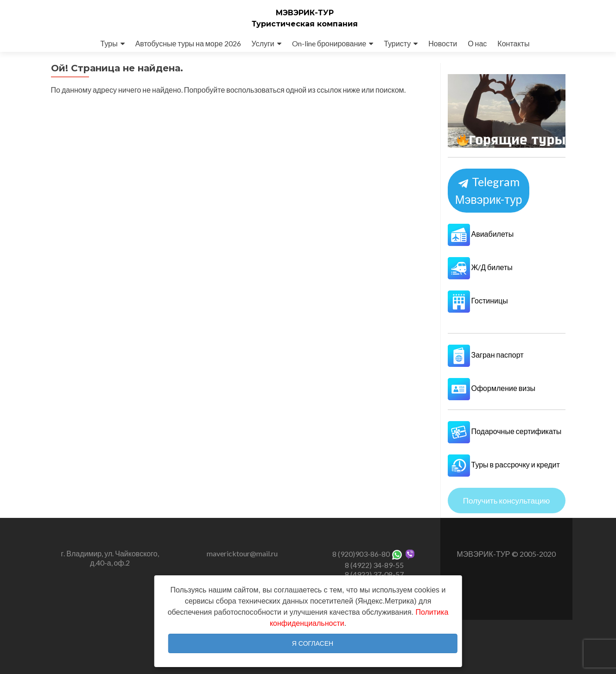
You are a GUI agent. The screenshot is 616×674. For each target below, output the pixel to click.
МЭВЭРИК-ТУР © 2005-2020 (506, 554)
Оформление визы (492, 388)
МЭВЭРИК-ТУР (305, 13)
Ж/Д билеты (480, 267)
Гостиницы (478, 300)
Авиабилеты (481, 234)
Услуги (263, 43)
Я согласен (313, 643)
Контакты (513, 43)
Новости (443, 43)
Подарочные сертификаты (505, 431)
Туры (109, 43)
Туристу (397, 43)
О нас (477, 43)
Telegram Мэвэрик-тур (488, 190)
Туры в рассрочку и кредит (504, 464)
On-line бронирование (329, 43)
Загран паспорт (486, 355)
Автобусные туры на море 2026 (188, 43)
